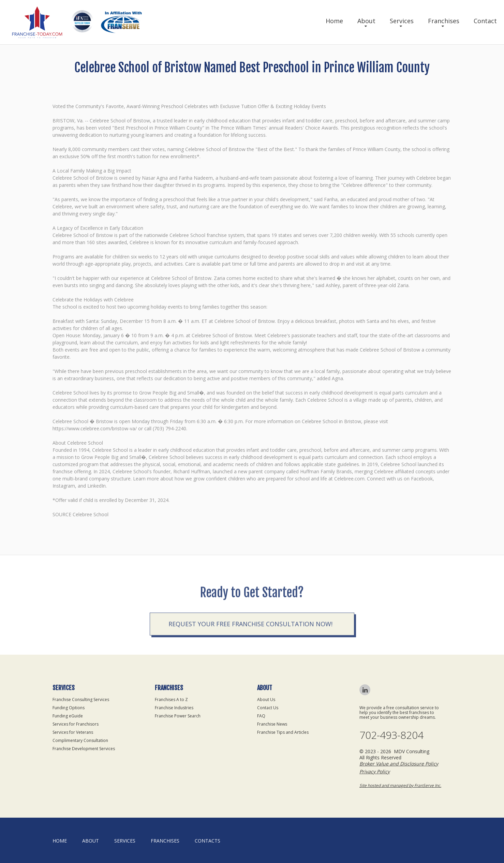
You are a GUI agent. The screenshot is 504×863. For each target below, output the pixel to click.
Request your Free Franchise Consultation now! (250, 655)
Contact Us (268, 708)
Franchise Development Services (84, 749)
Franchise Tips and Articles (283, 732)
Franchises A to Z (171, 700)
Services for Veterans (73, 732)
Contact (485, 21)
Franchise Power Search (178, 716)
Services (402, 21)
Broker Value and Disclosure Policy (399, 764)
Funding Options (69, 708)
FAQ (261, 716)
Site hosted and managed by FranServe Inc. (400, 785)
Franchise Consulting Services (81, 700)
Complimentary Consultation (80, 740)
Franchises (444, 21)
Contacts (207, 841)
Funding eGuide (68, 716)
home (60, 841)
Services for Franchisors (76, 724)
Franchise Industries (174, 708)
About (366, 21)
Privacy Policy (375, 771)
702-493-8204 (391, 735)
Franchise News (272, 724)
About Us (266, 700)
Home (334, 21)
